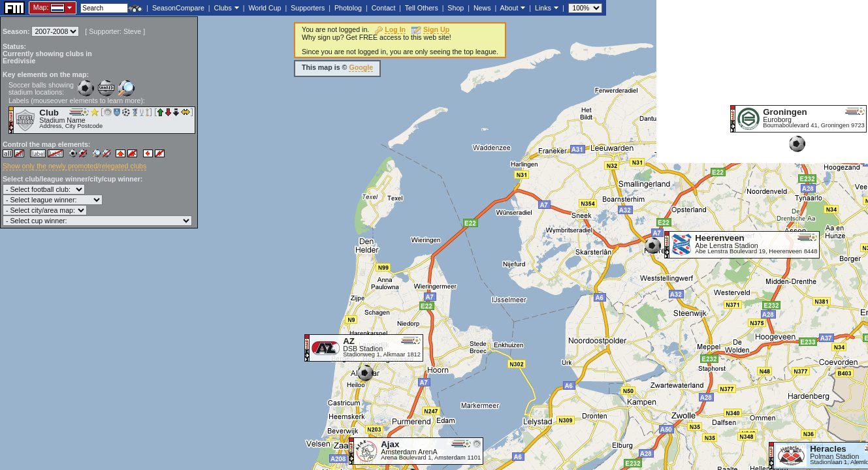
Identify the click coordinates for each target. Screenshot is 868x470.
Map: (41, 7)
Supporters (308, 8)
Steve (132, 31)
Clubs (223, 8)
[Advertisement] (762, 82)
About (509, 8)
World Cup (265, 8)
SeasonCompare (178, 8)
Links (543, 8)
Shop (456, 8)
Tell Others (422, 8)
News (482, 8)
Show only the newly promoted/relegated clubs (74, 166)
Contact (384, 8)
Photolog (348, 8)
